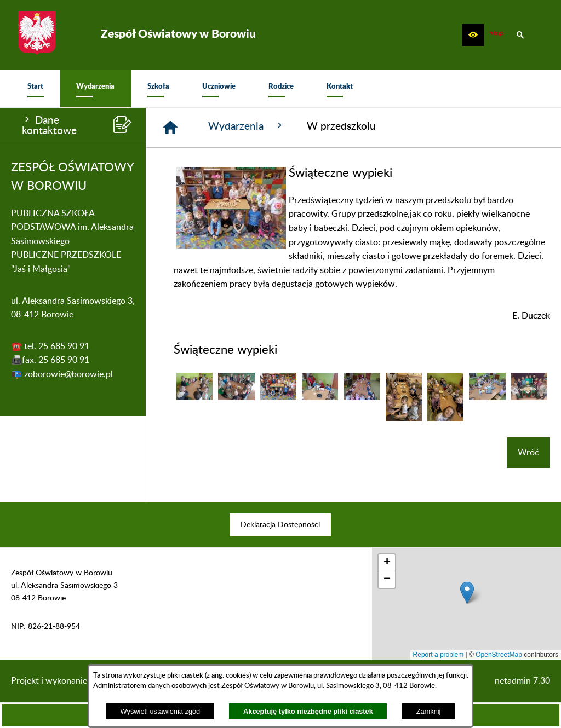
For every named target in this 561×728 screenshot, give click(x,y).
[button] (473, 35)
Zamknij (429, 711)
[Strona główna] (170, 128)
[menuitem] (35, 89)
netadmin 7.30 (522, 681)
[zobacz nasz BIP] (496, 35)
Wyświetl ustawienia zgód (161, 711)
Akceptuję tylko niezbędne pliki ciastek (308, 711)
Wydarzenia (247, 126)
